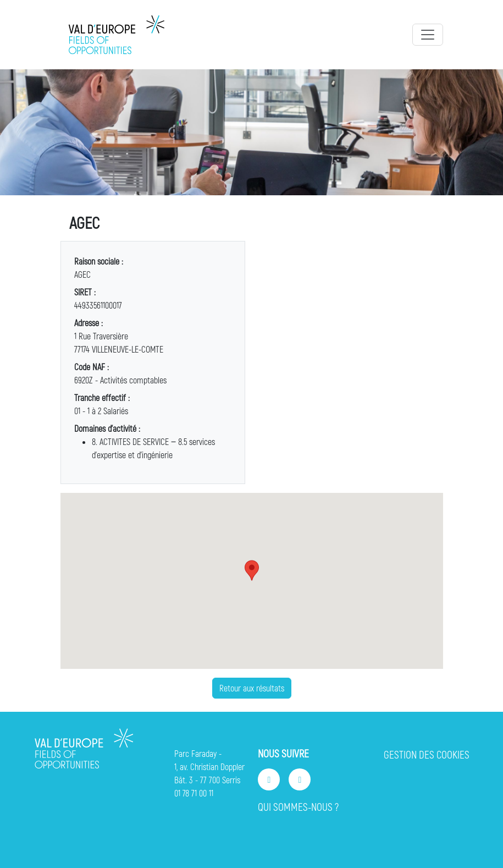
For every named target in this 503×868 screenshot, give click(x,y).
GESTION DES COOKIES (427, 754)
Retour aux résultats (252, 688)
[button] (252, 570)
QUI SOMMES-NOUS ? (298, 807)
